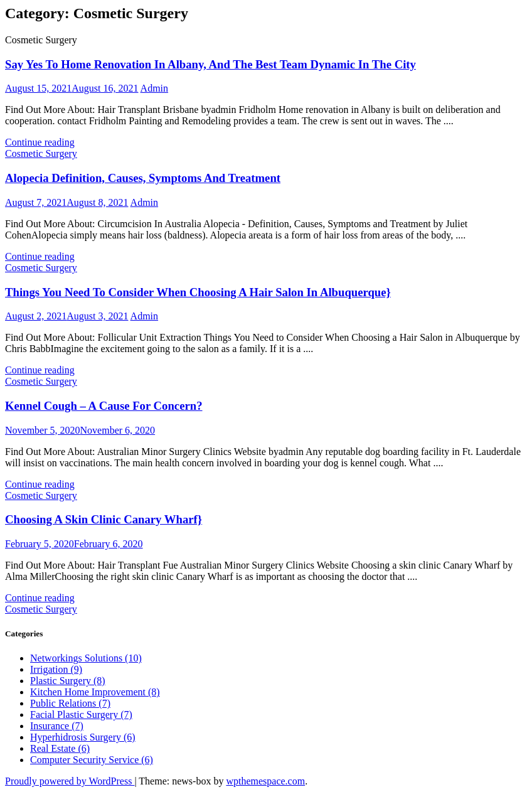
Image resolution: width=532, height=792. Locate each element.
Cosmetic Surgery (41, 153)
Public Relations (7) (70, 703)
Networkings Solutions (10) (86, 658)
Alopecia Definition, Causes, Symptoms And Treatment (143, 178)
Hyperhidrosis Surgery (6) (83, 737)
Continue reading (40, 142)
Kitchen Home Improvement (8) (95, 692)
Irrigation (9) (56, 669)
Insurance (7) (57, 726)
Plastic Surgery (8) (68, 681)
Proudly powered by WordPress (70, 781)
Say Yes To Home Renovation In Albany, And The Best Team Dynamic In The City (210, 64)
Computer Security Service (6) (92, 760)
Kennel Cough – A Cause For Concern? (104, 406)
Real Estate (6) (60, 748)
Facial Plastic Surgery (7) (81, 714)
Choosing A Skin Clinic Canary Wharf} (104, 519)
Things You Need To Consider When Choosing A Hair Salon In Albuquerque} (198, 292)
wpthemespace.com (265, 781)
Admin (154, 88)
